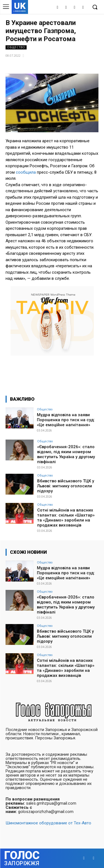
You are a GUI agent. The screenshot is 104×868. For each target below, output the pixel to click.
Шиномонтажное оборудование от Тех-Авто (48, 823)
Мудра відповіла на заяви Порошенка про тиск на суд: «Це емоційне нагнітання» (66, 420)
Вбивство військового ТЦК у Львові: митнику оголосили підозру (66, 486)
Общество (16, 47)
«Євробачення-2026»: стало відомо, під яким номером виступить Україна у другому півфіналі (66, 454)
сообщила (26, 172)
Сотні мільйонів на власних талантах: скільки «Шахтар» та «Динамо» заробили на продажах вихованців (66, 518)
